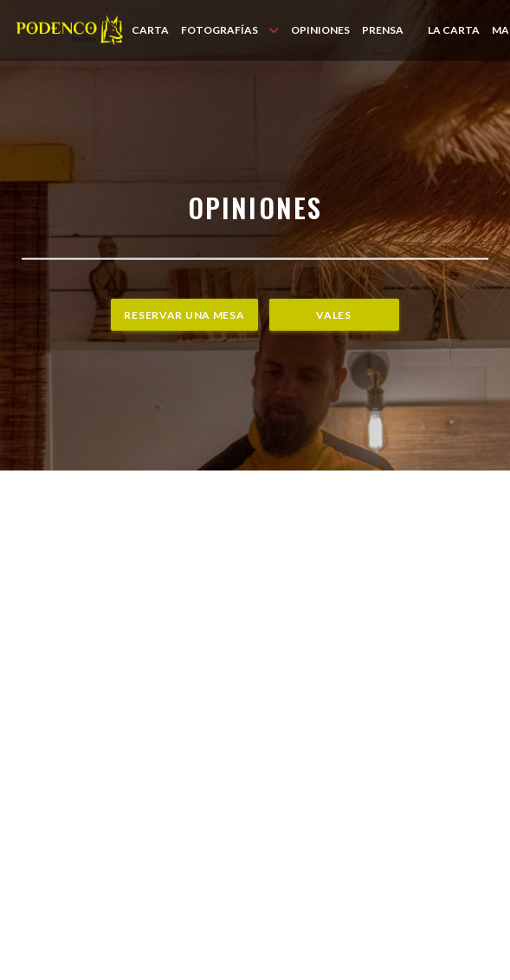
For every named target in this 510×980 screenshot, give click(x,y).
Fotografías (230, 30)
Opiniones (320, 30)
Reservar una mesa (184, 315)
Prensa (383, 30)
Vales (334, 315)
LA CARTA (454, 29)
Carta (150, 30)
